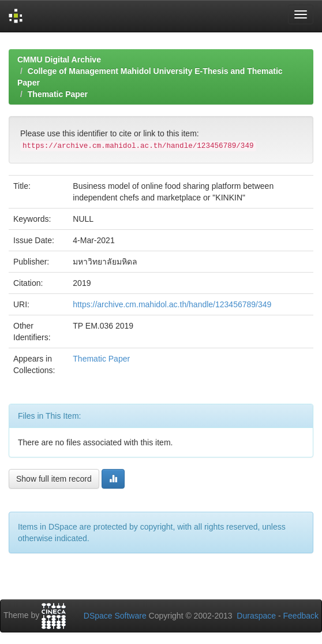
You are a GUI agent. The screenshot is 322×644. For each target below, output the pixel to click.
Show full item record (54, 479)
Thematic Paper (58, 94)
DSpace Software (115, 616)
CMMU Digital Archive (59, 59)
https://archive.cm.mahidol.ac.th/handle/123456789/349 (172, 304)
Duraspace (256, 616)
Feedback (301, 616)
